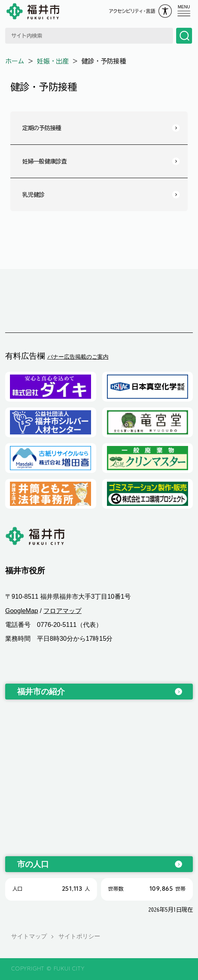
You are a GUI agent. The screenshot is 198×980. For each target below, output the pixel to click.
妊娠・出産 (53, 61)
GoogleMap (22, 611)
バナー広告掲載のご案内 (78, 357)
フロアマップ (62, 611)
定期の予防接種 (42, 128)
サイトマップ (29, 936)
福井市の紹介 (41, 692)
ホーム (15, 61)
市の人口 (33, 864)
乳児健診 (33, 195)
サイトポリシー (79, 936)
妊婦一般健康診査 (45, 161)
